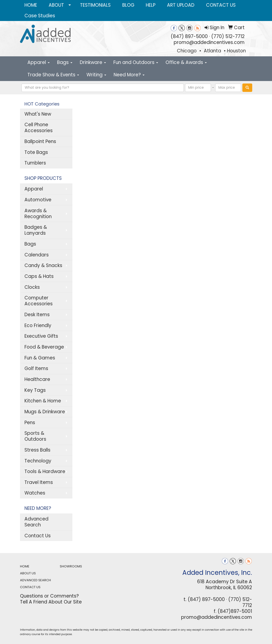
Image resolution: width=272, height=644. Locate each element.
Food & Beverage (44, 347)
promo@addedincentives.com (209, 42)
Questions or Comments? (49, 596)
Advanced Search (36, 522)
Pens (30, 423)
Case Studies (40, 16)
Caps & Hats (39, 276)
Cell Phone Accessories (39, 128)
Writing (96, 75)
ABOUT (56, 5)
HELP (151, 5)
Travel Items (39, 482)
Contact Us (38, 536)
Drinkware (93, 62)
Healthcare (37, 379)
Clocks (32, 287)
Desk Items (37, 315)
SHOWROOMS (71, 566)
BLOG (128, 5)
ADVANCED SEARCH (35, 580)
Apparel (39, 62)
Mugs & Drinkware (45, 412)
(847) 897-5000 (189, 36)
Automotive (38, 200)
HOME (31, 5)
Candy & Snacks (43, 265)
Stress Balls (37, 450)
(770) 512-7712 (228, 36)
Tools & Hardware (45, 471)
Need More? (129, 75)
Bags (65, 62)
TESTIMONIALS (95, 5)
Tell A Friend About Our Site (51, 602)
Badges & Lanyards (36, 230)
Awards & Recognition (38, 214)
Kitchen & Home (43, 401)
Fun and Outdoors (136, 62)
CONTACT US (221, 5)
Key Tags (35, 390)
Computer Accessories (39, 301)
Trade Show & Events (53, 75)
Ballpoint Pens (40, 141)
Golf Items (36, 368)
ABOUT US (28, 573)
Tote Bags (36, 152)
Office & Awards (186, 62)
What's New (38, 114)
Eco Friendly (38, 325)
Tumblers (35, 163)
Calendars (37, 255)
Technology (38, 461)
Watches (35, 493)
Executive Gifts (41, 336)
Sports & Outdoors (35, 436)
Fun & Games (40, 358)
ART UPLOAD (181, 5)
